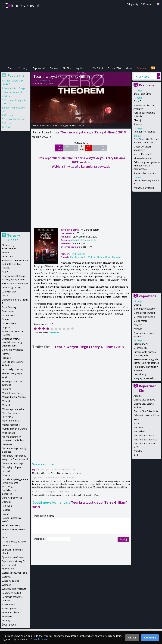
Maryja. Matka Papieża (14, 397)
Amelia (5, 252)
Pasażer (138, 325)
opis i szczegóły (61, 126)
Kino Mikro (139, 431)
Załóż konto (147, 4)
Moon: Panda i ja (11, 421)
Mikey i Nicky (140, 348)
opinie (81, 126)
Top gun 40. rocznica (144, 132)
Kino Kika (138, 427)
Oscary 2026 (114, 68)
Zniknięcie (7, 616)
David (5, 296)
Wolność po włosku (144, 188)
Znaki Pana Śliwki (142, 94)
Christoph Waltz (78, 257)
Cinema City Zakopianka (146, 411)
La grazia (7, 389)
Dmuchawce (8, 311)
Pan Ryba (7, 506)
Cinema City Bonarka (144, 400)
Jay (34, 469)
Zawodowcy (140, 374)
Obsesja (138, 120)
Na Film (67, 68)
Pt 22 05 (74, 148)
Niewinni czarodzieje (12, 463)
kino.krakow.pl (25, 6)
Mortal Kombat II (143, 154)
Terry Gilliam (48, 83)
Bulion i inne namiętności (15, 284)
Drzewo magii (141, 344)
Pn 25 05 (96, 148)
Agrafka (138, 396)
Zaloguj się (132, 4)
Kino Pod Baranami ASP (146, 440)
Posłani (6, 514)
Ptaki (5, 534)
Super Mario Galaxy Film (14, 561)
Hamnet (6, 354)
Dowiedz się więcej (41, 639)
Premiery (23, 68)
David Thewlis (112, 257)
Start (11, 68)
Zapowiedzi (39, 68)
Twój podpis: (39, 539)
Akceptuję (150, 638)
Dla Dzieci (98, 68)
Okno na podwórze (12, 498)
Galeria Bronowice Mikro (146, 415)
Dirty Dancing (9, 307)
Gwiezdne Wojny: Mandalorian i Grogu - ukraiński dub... (13, 342)
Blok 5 (5, 272)
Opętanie (7, 502)
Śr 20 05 (59, 148)
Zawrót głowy (9, 608)
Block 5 (137, 101)
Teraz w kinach (14, 238)
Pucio (8, 127)
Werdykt (138, 329)
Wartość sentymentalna (14, 573)
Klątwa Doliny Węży (12, 373)
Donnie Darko (9, 315)
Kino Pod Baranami (144, 435)
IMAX (136, 419)
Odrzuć (132, 638)
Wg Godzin (82, 68)
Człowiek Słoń (9, 292)
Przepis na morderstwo (14, 529)
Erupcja (137, 305)
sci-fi (93, 240)
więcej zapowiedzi (145, 378)
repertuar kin (45, 126)
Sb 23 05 (81, 148)
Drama (8, 123)
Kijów (136, 423)
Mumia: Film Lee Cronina (15, 429)
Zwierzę (6, 621)
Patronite (142, 68)
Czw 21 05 (67, 148)
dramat (75, 240)
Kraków (142, 76)
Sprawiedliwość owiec (145, 173)
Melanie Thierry (96, 257)
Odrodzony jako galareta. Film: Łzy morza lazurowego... (147, 166)
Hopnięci (6, 358)
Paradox (138, 451)
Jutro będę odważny (144, 309)
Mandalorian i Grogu (144, 313)
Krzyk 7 (6, 377)
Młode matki (140, 321)
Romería (6, 546)
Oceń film (55, 333)
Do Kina (54, 68)
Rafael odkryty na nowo (14, 542)
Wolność (6, 585)
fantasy (85, 240)
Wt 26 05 (103, 148)
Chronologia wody (11, 287)
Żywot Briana (9, 625)
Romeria (138, 124)
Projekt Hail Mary (11, 525)
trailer (73, 126)
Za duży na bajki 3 (11, 593)
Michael (8, 96)
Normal (6, 471)
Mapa (129, 68)
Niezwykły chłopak (143, 158)
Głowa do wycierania (13, 350)
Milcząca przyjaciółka (144, 317)
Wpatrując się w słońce (14, 589)
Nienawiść (7, 444)
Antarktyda (8, 256)
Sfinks (137, 455)
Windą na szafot (10, 581)
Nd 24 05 (89, 148)
